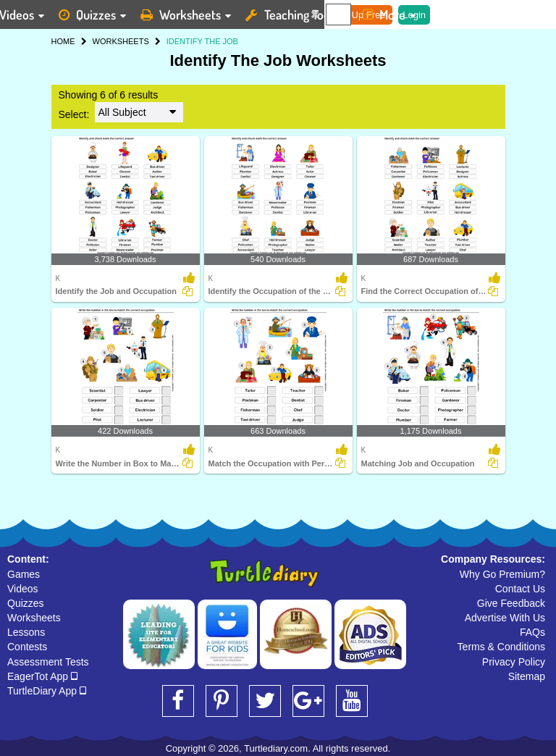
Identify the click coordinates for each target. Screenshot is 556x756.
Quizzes (26, 603)
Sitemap (527, 676)
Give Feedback (511, 603)
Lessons (26, 632)
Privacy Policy (514, 662)
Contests (27, 647)
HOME (63, 41)
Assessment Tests (48, 662)
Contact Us (520, 589)
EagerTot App (42, 676)
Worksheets (34, 618)
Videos (23, 589)
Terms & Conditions (501, 647)
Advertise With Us (505, 618)
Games (24, 574)
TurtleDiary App (47, 691)
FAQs (532, 632)
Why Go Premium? (502, 574)
